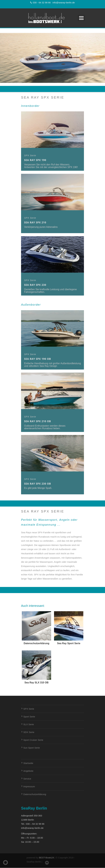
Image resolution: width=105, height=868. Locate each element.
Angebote (28, 771)
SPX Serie (29, 709)
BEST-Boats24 (46, 858)
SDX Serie (29, 732)
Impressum (29, 786)
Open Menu (81, 18)
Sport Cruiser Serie (33, 740)
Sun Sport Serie (32, 748)
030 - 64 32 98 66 (40, 3)
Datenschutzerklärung (35, 794)
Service (27, 779)
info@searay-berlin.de (64, 3)
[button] (5, 863)
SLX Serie (29, 724)
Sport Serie (29, 717)
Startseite (28, 763)
